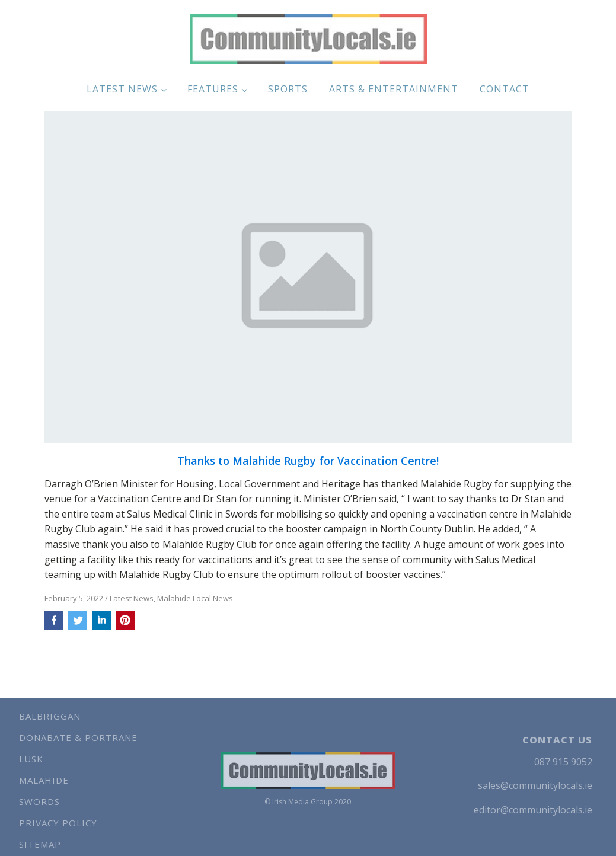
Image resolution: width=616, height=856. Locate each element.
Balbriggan (50, 716)
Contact (505, 89)
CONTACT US (557, 740)
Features (213, 89)
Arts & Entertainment (394, 89)
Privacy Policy (58, 823)
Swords (39, 801)
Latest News (122, 89)
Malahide (44, 780)
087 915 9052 (563, 762)
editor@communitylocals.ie (533, 810)
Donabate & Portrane (78, 737)
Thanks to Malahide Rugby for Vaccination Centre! (308, 461)
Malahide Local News (195, 598)
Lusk (31, 759)
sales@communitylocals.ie (535, 785)
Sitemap (40, 844)
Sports (288, 89)
